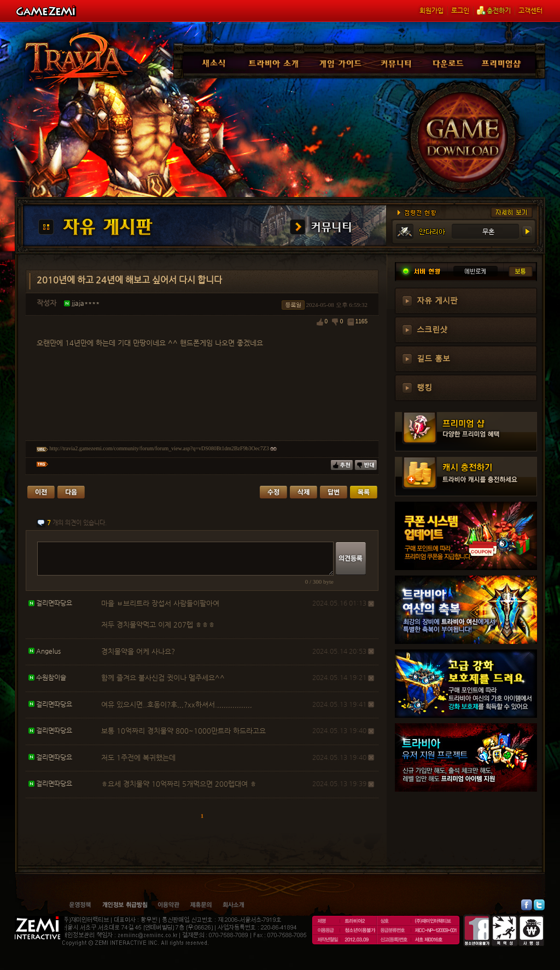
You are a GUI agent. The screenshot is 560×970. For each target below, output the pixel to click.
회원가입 (431, 10)
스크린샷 (432, 329)
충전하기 (494, 10)
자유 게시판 (437, 300)
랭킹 (424, 387)
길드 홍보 (433, 358)
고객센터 (530, 10)
